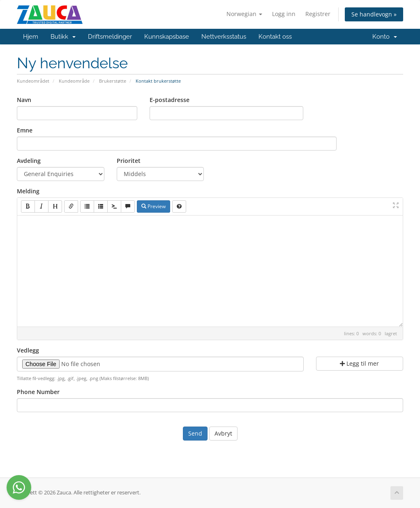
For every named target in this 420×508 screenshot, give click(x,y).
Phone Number (38, 392)
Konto (385, 37)
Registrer (318, 14)
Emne (25, 130)
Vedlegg (28, 350)
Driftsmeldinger (110, 37)
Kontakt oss (275, 37)
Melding (28, 191)
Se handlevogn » (374, 14)
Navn (24, 100)
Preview (153, 206)
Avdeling (29, 161)
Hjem (31, 37)
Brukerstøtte (113, 81)
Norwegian (244, 14)
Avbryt (223, 433)
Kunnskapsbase (167, 37)
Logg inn (284, 14)
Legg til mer (359, 363)
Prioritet (129, 161)
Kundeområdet (33, 81)
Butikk (63, 37)
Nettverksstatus (224, 37)
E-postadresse (170, 100)
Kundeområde (74, 81)
